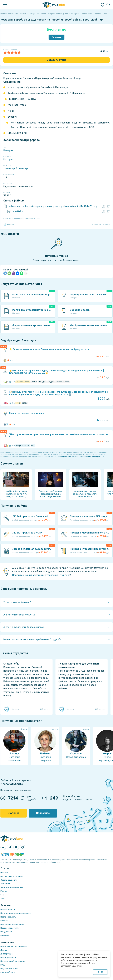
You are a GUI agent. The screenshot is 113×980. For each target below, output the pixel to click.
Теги (3, 898)
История (8, 159)
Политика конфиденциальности (16, 913)
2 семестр (22, 168)
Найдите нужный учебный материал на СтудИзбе (41, 575)
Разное (4, 891)
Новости (4, 873)
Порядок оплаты (8, 917)
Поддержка (6, 932)
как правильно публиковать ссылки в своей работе (81, 457)
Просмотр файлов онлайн (13, 961)
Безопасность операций (12, 924)
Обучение (14, 813)
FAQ (2, 895)
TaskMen (9, 225)
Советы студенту (9, 880)
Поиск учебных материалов (14, 946)
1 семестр (9, 168)
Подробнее (43, 813)
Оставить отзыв (56, 60)
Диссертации (7, 954)
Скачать (56, 37)
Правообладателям (10, 928)
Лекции (4, 950)
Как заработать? (9, 972)
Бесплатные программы (12, 876)
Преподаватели (8, 957)
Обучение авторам (9, 969)
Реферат (8, 150)
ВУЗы (3, 965)
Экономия (5, 884)
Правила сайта (8, 909)
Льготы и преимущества (12, 887)
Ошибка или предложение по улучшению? (21, 219)
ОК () (100, 972)
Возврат (4, 921)
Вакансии (5, 935)
